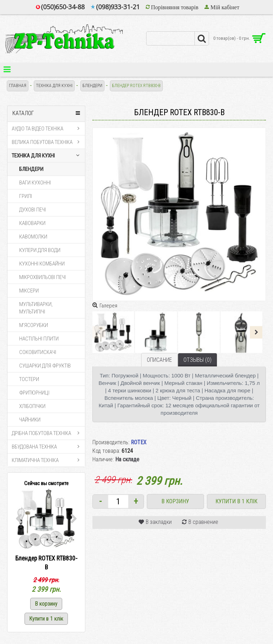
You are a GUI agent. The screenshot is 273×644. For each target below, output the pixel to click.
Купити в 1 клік (236, 501)
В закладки (159, 522)
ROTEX (139, 442)
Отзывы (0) (197, 360)
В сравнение (203, 522)
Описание (159, 360)
